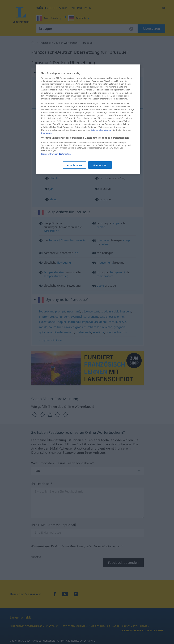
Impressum (46, 133)
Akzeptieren (100, 165)
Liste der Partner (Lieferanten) (56, 154)
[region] (88, 119)
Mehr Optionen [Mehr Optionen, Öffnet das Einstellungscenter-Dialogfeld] (75, 165)
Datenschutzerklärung (101, 130)
